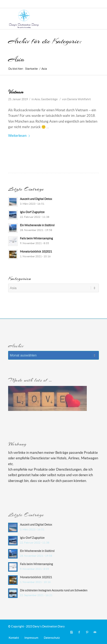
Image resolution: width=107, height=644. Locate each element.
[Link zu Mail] (95, 632)
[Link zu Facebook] (79, 632)
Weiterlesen (20, 136)
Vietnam (16, 92)
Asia (37, 99)
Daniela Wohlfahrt (79, 99)
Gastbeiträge (49, 99)
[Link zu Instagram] (71, 632)
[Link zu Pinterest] (87, 632)
